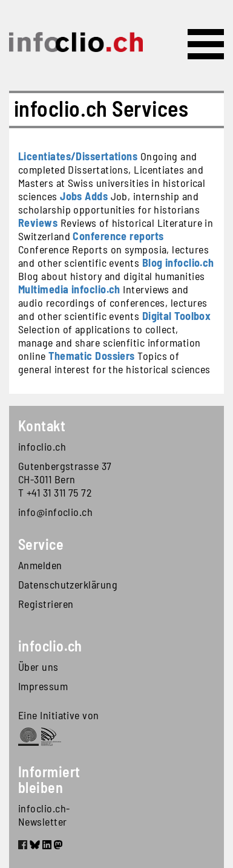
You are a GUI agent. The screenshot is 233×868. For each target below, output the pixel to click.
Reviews (38, 223)
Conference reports (118, 236)
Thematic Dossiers (92, 356)
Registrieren (46, 604)
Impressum (43, 686)
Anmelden (40, 565)
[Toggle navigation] (206, 44)
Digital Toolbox (177, 316)
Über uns (38, 667)
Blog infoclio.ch (178, 263)
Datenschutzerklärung (67, 584)
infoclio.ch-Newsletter (44, 815)
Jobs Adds (84, 196)
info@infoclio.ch (55, 512)
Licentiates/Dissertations (78, 156)
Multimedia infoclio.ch (69, 289)
